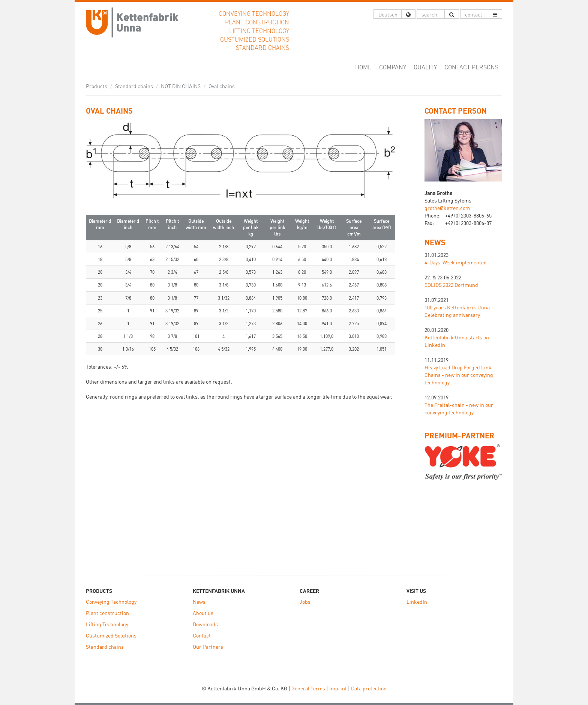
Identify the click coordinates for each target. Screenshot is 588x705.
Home (365, 67)
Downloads (205, 624)
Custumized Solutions (111, 635)
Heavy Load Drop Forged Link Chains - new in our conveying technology (459, 375)
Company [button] (393, 67)
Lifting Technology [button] (259, 31)
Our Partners (208, 646)
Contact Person (456, 111)
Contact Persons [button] (471, 67)
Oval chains (222, 86)
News (199, 601)
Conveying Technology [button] (254, 13)
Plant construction (107, 613)
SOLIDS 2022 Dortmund (451, 285)
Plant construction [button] (257, 22)
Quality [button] (425, 67)
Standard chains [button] (262, 47)
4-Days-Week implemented (456, 262)
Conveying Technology (111, 601)
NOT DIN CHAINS (181, 86)
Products (97, 86)
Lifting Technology (107, 624)
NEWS (435, 242)
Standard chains (134, 86)
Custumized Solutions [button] (255, 39)
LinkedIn (417, 601)
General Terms (308, 688)
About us (203, 613)
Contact (202, 635)
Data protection (369, 688)
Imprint (338, 688)
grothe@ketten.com (447, 208)
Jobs (305, 601)
